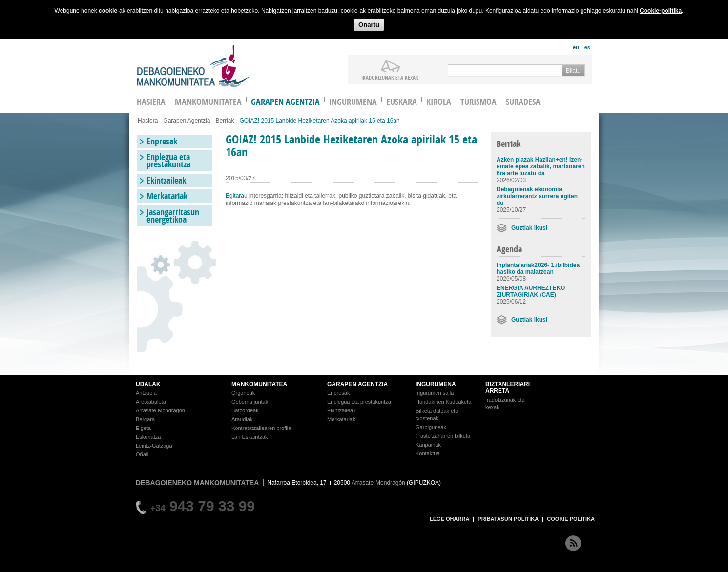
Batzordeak (245, 410)
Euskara (402, 102)
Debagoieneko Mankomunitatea (193, 66)
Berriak (225, 121)
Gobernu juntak (250, 402)
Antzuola (146, 393)
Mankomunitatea (208, 102)
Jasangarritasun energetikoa (173, 216)
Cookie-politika (661, 11)
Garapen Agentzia (187, 121)
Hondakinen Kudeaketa (443, 402)
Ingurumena (353, 102)
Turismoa (478, 102)
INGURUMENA (436, 384)
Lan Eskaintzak (250, 437)
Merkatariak (167, 196)
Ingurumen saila (435, 393)
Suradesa (523, 102)
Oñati (142, 454)
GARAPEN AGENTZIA (357, 384)
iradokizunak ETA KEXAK (390, 77)
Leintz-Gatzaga (154, 446)
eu (576, 47)
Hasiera (148, 121)
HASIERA (151, 102)
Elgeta (143, 428)
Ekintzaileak (166, 180)
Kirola (439, 102)
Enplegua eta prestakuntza (168, 161)
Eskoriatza (148, 437)
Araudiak (242, 419)
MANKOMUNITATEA (259, 384)
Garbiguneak (431, 427)
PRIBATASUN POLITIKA (508, 519)
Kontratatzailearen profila (261, 428)
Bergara (145, 419)
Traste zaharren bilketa (443, 436)
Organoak (243, 393)
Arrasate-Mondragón (160, 410)
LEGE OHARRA (449, 519)
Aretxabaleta (151, 402)
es (587, 47)
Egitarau (237, 196)
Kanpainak (428, 445)
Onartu (369, 25)
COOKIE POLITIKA (571, 519)
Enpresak (162, 141)
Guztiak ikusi (529, 228)
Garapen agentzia (285, 102)
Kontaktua (428, 453)
